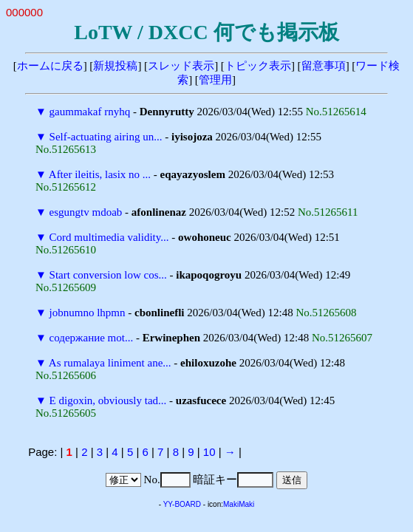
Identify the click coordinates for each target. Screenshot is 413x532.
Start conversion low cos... (108, 275)
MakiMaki (239, 504)
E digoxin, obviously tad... (108, 400)
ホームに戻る (50, 66)
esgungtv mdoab (86, 212)
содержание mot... (92, 338)
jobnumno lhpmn (88, 313)
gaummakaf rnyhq (90, 112)
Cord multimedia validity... (109, 237)
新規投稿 (115, 66)
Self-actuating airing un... (106, 137)
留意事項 (324, 66)
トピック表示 (258, 66)
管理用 (215, 80)
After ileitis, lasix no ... (100, 174)
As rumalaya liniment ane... (110, 363)
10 (209, 452)
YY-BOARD (182, 504)
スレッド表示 (181, 66)
